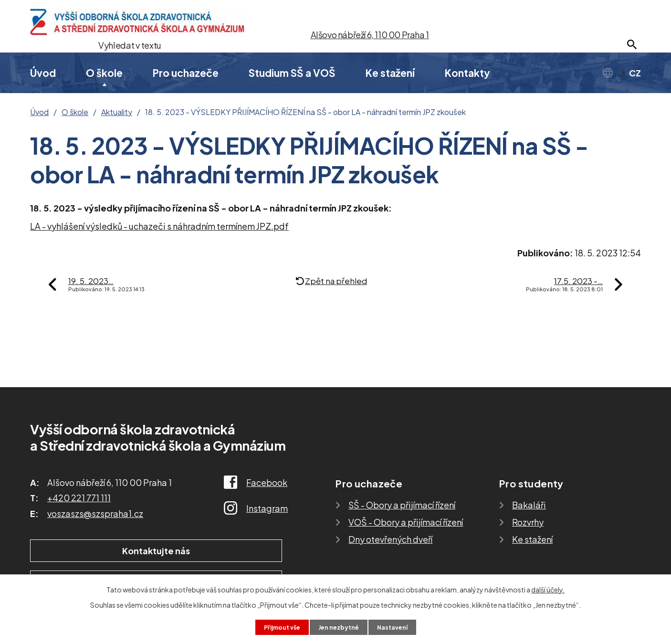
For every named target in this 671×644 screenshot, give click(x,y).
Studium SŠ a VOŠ (292, 73)
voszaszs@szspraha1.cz (95, 513)
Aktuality (117, 112)
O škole (104, 73)
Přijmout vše (277, 626)
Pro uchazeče (186, 73)
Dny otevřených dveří (390, 539)
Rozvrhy (528, 522)
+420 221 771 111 (79, 498)
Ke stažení (390, 73)
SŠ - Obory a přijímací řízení (402, 505)
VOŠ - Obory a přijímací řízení (406, 522)
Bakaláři (529, 505)
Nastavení (398, 626)
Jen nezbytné (339, 626)
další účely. (548, 588)
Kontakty (467, 73)
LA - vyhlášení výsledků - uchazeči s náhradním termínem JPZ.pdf (159, 226)
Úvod (43, 73)
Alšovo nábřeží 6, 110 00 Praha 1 (370, 35)
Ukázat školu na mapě (225, 552)
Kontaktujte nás (92, 552)
